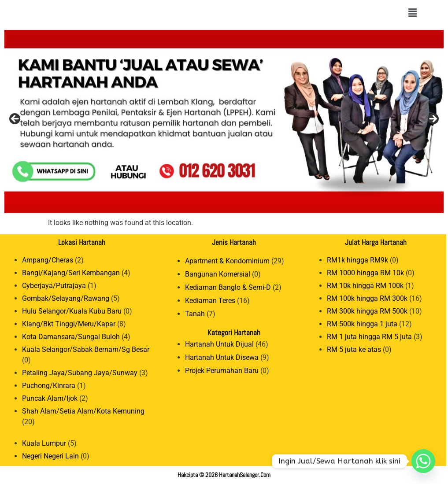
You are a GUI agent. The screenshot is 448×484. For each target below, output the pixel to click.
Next (433, 119)
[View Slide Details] (224, 121)
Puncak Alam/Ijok (50, 398)
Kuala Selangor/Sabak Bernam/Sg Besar (86, 349)
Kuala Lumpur (44, 443)
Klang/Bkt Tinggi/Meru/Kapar (69, 324)
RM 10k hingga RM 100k (365, 286)
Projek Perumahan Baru (222, 371)
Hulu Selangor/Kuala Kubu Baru (72, 311)
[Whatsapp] (423, 461)
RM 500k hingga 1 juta (362, 324)
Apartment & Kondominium (227, 261)
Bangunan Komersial (218, 274)
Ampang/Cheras (48, 260)
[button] (412, 13)
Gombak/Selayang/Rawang (66, 298)
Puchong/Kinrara (49, 386)
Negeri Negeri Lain (50, 456)
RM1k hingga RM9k (357, 260)
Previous (15, 119)
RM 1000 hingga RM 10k (365, 273)
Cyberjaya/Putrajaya (54, 286)
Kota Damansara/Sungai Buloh (71, 337)
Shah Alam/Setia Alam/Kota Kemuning (83, 411)
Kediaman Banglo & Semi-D (228, 287)
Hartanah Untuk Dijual (219, 344)
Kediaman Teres (210, 301)
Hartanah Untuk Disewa (222, 357)
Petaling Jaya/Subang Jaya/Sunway (80, 373)
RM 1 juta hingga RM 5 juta (369, 337)
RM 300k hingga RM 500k (367, 311)
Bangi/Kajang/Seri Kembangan (71, 273)
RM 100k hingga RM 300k (367, 298)
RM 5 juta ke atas (354, 349)
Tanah (195, 314)
